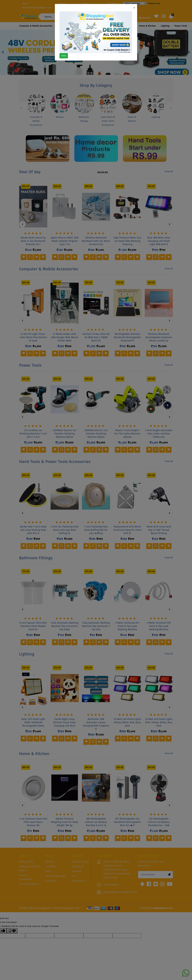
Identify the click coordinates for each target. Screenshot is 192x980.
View (64, 56)
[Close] (134, 8)
